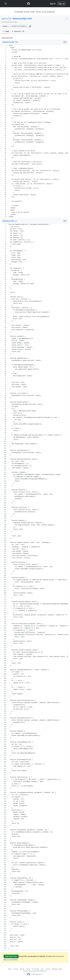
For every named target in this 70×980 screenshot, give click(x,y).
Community (35, 969)
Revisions (18, 31)
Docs (42, 969)
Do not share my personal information (35, 971)
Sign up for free (11, 956)
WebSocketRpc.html (23, 19)
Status (28, 969)
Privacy (16, 969)
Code (6, 31)
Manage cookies (57, 969)
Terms (10, 969)
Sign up (61, 4)
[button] (30, 26)
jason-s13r (7, 19)
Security (22, 969)
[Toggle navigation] (6, 4)
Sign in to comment (11, 959)
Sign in (53, 4)
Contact (48, 969)
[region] (35, 131)
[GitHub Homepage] (29, 974)
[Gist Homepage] (28, 4)
